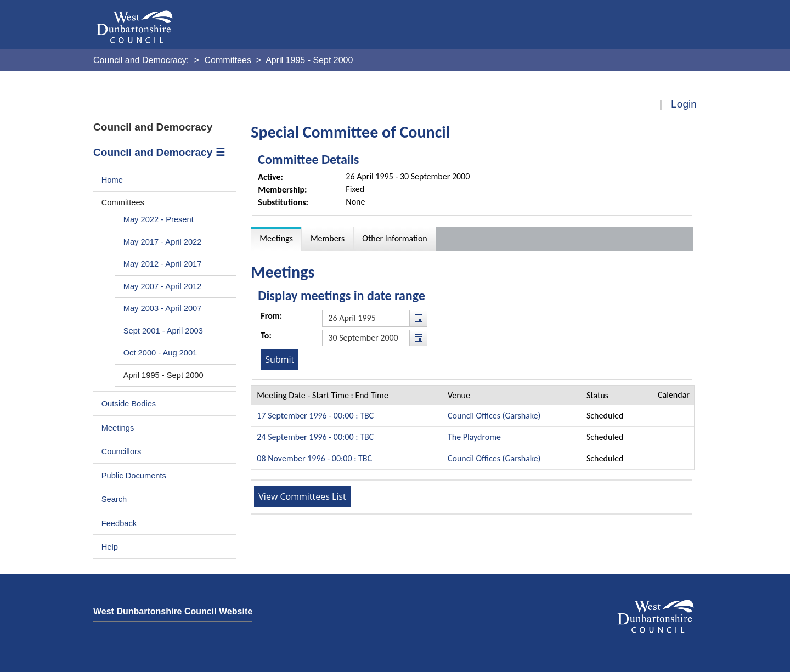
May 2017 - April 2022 (163, 242)
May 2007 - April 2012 (163, 286)
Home (112, 180)
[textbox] (375, 318)
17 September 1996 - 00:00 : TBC (315, 416)
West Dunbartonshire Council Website (173, 611)
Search (114, 499)
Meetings (118, 428)
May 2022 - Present (159, 219)
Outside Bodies (129, 404)
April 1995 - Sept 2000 (163, 375)
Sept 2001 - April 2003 (163, 331)
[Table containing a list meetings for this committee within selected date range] (473, 428)
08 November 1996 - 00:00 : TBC (314, 458)
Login (684, 104)
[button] (418, 318)
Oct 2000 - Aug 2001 (160, 353)
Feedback (119, 523)
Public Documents (134, 476)
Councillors (122, 451)
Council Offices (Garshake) (494, 416)
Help (110, 547)
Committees (123, 202)
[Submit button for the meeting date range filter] (280, 359)
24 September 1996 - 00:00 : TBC (315, 437)
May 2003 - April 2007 (163, 308)
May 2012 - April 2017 (163, 264)
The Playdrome (474, 437)
